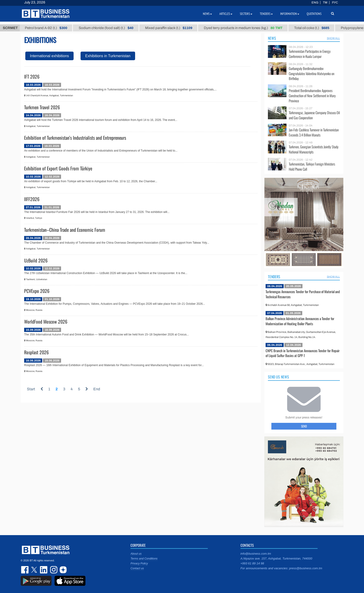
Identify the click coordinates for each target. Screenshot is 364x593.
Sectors (246, 14)
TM (325, 3)
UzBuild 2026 (36, 260)
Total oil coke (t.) (320, 28)
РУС (335, 3)
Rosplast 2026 (36, 352)
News (272, 38)
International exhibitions (49, 56)
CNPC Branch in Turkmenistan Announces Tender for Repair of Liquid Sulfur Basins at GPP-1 (303, 353)
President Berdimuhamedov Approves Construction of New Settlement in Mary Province (312, 96)
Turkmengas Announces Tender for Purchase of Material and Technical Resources (303, 294)
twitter (35, 570)
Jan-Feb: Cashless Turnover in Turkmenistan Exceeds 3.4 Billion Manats (314, 132)
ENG (315, 3)
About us (136, 554)
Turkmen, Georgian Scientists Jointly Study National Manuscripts (314, 149)
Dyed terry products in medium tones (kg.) (251, 28)
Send (304, 426)
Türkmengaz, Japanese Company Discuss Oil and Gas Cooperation (314, 115)
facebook (25, 570)
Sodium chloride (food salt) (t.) (114, 28)
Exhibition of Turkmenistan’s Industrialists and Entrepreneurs (75, 138)
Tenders (274, 277)
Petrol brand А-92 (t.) (54, 28)
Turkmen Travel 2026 (42, 107)
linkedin (44, 570)
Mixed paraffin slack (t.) (177, 28)
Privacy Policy (139, 563)
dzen (62, 570)
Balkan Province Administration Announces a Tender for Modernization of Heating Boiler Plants (300, 321)
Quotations (314, 14)
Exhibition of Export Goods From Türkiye (58, 168)
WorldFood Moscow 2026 (46, 321)
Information (290, 14)
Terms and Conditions (144, 559)
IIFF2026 (32, 199)
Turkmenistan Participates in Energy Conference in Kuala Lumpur (310, 54)
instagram (53, 570)
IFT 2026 (32, 76)
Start (31, 389)
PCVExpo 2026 (37, 291)
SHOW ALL (333, 38)
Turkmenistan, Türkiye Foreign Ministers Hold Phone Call (312, 167)
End (97, 389)
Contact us (137, 568)
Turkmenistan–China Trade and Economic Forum (65, 230)
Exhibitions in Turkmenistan (108, 56)
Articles (226, 14)
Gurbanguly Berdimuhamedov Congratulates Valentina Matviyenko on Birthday (312, 74)
